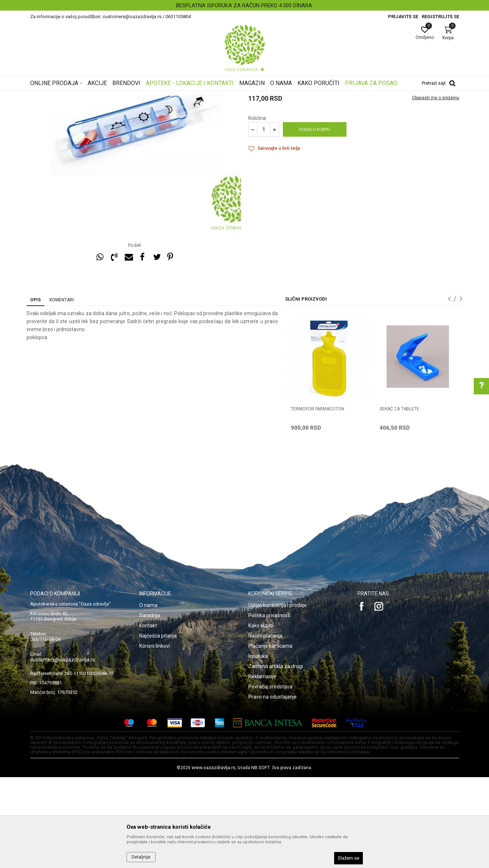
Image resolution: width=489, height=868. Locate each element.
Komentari (62, 391)
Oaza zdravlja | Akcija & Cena (60, 96)
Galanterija (129, 96)
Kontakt (148, 716)
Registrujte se (440, 17)
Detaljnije (141, 857)
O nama (148, 696)
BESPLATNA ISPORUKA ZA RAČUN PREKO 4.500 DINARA (244, 5)
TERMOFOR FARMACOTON (318, 500)
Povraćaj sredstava (270, 777)
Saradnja (150, 706)
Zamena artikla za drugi (276, 757)
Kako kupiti (261, 716)
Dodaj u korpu (314, 220)
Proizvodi (104, 96)
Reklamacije (262, 767)
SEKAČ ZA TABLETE (399, 500)
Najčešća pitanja (158, 727)
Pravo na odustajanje (272, 788)
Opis (35, 391)
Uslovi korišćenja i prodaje (278, 696)
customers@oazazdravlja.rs (63, 751)
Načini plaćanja (265, 727)
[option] (244, 5)
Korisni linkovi (155, 737)
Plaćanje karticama (270, 737)
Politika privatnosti (269, 706)
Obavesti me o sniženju (436, 189)
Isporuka (258, 747)
